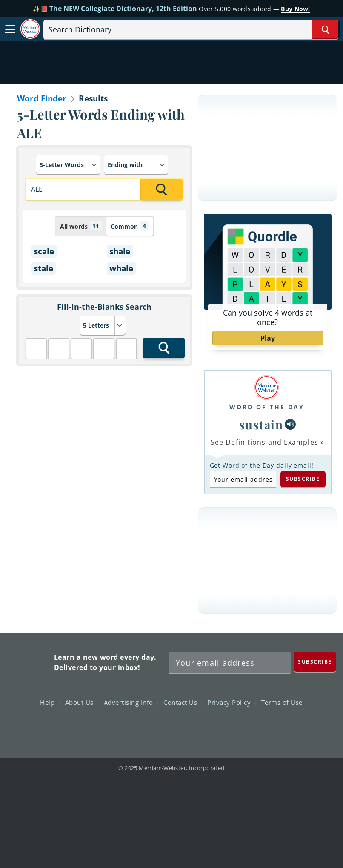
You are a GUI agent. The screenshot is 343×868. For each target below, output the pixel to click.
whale (121, 268)
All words (81, 226)
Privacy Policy (231, 702)
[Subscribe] (315, 662)
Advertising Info (131, 702)
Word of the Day (267, 407)
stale (44, 268)
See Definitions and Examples (264, 442)
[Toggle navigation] (10, 29)
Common (130, 226)
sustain (261, 424)
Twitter (156, 727)
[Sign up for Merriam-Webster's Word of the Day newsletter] (230, 663)
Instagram (217, 727)
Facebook (125, 727)
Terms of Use (282, 702)
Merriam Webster (29, 661)
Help (50, 702)
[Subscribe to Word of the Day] (243, 479)
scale (44, 251)
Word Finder (42, 98)
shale (120, 251)
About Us (82, 702)
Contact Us (183, 702)
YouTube (187, 727)
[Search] (191, 29)
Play (268, 338)
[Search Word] (325, 29)
